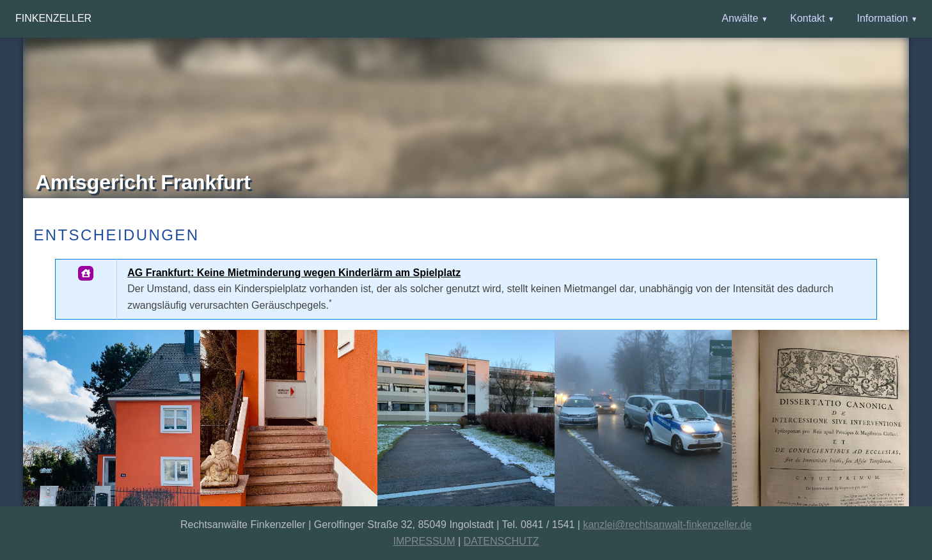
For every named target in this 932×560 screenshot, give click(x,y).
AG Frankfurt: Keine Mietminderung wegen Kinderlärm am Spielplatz (294, 273)
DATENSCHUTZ (502, 541)
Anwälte (740, 18)
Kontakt (807, 18)
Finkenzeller (53, 18)
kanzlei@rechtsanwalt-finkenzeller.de (667, 525)
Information (882, 18)
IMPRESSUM (424, 541)
